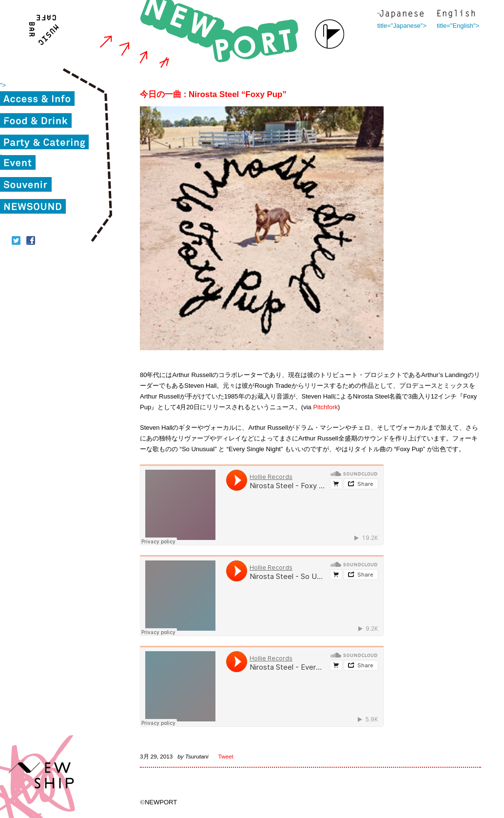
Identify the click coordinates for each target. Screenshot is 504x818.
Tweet (226, 756)
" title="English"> (456, 15)
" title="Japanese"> (402, 15)
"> (3, 85)
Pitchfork (325, 407)
